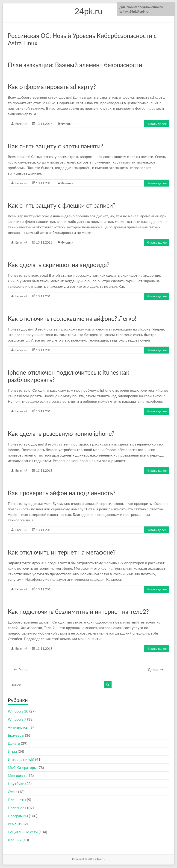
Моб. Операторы (22, 767)
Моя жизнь (17, 775)
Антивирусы (18, 727)
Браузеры (16, 735)
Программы (18, 816)
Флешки (67, 124)
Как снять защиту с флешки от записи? (62, 205)
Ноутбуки (16, 783)
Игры (12, 751)
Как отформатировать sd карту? (52, 87)
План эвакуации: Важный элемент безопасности (75, 65)
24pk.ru (88, 11)
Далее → (155, 669)
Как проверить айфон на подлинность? (62, 493)
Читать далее (157, 124)
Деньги (14, 743)
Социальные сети (23, 832)
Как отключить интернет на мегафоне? (62, 552)
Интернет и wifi (21, 759)
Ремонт (14, 824)
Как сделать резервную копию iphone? (61, 434)
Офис (13, 792)
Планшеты (17, 800)
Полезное (16, 808)
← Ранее (21, 669)
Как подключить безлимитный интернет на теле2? (78, 612)
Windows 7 (17, 719)
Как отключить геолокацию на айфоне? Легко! (72, 319)
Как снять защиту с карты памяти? (56, 146)
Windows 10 (18, 711)
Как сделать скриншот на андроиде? (59, 265)
